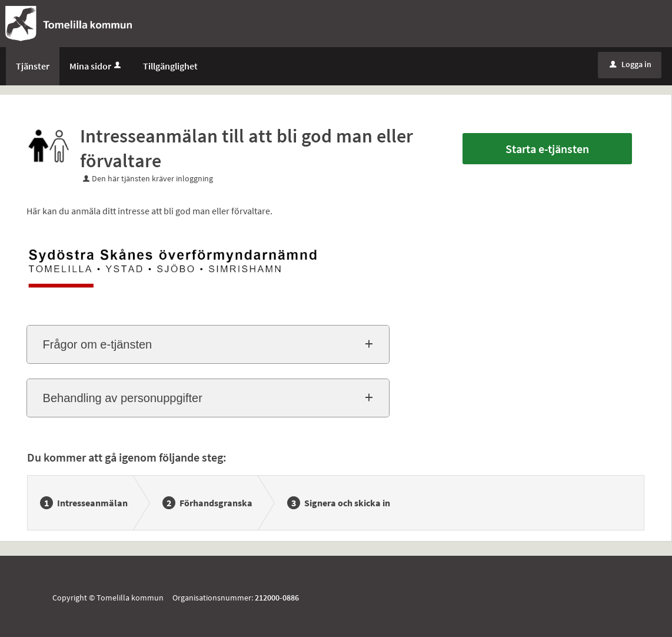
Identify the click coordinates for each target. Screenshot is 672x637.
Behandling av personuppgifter (123, 398)
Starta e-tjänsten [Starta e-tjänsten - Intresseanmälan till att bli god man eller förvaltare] (547, 149)
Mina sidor (96, 66)
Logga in (631, 64)
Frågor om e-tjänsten (98, 344)
